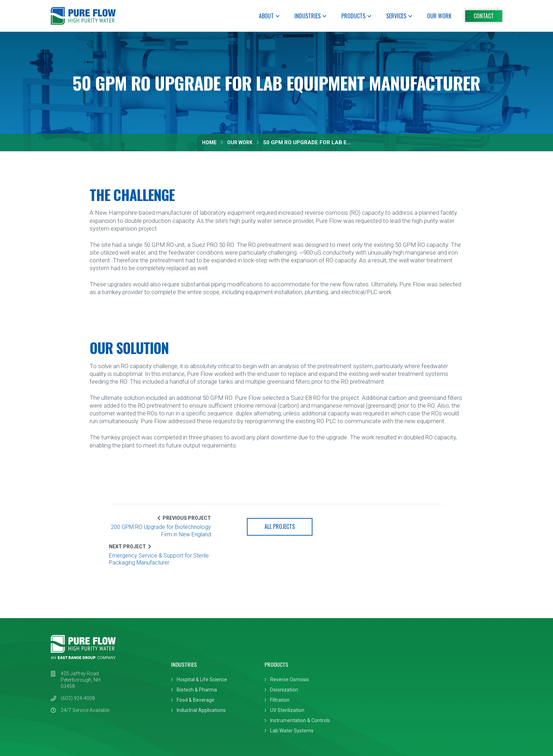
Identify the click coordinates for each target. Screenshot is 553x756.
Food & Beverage (193, 672)
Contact (484, 16)
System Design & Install (382, 652)
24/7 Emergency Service (384, 672)
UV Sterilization (282, 683)
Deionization (279, 662)
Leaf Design (488, 736)
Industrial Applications (198, 683)
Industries (311, 16)
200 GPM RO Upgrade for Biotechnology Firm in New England (166, 532)
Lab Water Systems (287, 703)
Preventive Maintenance (383, 662)
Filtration (275, 672)
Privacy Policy (66, 736)
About (270, 16)
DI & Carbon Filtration (379, 683)
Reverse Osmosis (284, 652)
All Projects (276, 528)
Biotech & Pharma (194, 662)
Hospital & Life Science (199, 652)
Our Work (439, 16)
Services (400, 16)
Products (357, 16)
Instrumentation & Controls (295, 693)
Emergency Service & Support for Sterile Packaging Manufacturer (385, 532)
